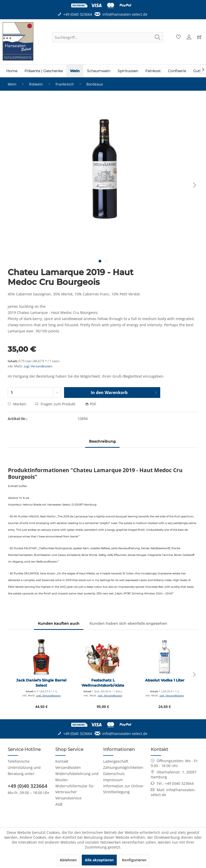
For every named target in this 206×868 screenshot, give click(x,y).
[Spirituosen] (128, 71)
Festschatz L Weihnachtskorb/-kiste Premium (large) (103, 683)
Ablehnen (68, 860)
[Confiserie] (177, 71)
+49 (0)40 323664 (28, 786)
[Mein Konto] (188, 37)
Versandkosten (68, 767)
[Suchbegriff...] (108, 37)
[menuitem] (108, 37)
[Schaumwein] (99, 71)
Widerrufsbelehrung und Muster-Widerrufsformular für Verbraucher (77, 783)
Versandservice (68, 798)
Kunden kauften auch (59, 623)
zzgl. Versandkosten (38, 366)
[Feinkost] (153, 71)
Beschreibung (102, 441)
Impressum (113, 780)
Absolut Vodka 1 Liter (165, 680)
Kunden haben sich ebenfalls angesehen (128, 623)
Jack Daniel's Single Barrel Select (41, 683)
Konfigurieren (134, 860)
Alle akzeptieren (99, 860)
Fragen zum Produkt (56, 404)
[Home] (12, 71)
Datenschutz (114, 774)
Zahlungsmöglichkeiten (123, 767)
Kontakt (62, 761)
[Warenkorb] (199, 37)
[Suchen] (158, 37)
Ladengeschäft (116, 761)
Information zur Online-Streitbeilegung (124, 789)
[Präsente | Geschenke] (44, 71)
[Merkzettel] (178, 37)
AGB (59, 804)
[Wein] (75, 71)
